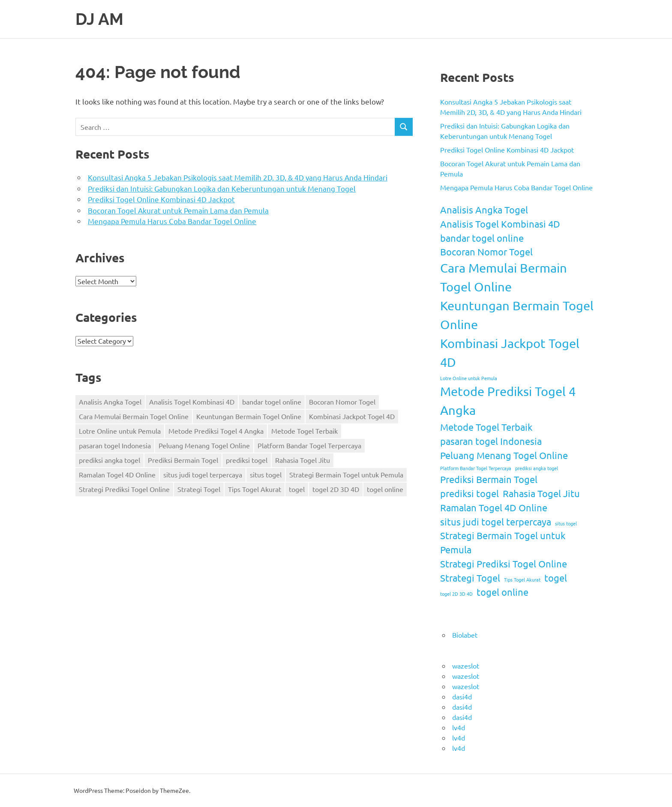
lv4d (459, 727)
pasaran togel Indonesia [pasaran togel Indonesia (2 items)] (115, 445)
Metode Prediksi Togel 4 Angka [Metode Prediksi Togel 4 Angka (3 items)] (216, 431)
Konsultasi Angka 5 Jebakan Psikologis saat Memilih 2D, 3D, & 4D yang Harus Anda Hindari (238, 177)
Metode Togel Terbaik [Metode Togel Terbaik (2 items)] (304, 431)
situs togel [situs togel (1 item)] (266, 474)
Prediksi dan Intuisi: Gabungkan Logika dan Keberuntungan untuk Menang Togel (222, 188)
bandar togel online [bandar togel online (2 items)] (272, 402)
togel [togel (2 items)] (297, 489)
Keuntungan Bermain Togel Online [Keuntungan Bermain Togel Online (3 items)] (249, 416)
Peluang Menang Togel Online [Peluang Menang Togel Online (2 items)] (204, 445)
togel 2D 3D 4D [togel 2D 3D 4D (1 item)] (336, 489)
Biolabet (465, 635)
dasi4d (462, 696)
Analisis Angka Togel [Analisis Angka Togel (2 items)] (110, 402)
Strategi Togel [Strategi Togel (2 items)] (199, 489)
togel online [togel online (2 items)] (385, 489)
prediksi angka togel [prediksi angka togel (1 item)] (109, 460)
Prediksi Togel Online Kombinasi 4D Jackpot (161, 199)
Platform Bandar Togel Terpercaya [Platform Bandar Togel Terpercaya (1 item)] (309, 445)
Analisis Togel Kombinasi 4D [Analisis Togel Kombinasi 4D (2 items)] (192, 402)
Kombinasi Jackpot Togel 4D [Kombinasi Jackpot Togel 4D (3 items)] (352, 416)
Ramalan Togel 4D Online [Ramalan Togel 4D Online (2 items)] (117, 474)
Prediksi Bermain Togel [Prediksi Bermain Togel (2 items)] (183, 460)
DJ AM (99, 19)
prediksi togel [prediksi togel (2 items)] (247, 460)
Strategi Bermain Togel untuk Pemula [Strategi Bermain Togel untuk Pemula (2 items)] (346, 474)
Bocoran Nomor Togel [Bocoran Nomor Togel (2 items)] (342, 402)
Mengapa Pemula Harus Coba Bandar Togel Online (172, 221)
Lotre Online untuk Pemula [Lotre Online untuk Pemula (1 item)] (120, 431)
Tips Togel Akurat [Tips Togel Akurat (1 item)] (255, 489)
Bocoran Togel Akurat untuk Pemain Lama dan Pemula (178, 210)
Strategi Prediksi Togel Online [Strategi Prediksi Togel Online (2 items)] (124, 489)
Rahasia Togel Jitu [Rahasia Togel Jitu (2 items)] (303, 460)
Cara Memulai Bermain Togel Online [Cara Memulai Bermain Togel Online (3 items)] (134, 416)
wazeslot (466, 666)
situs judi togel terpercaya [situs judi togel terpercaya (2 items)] (203, 474)
